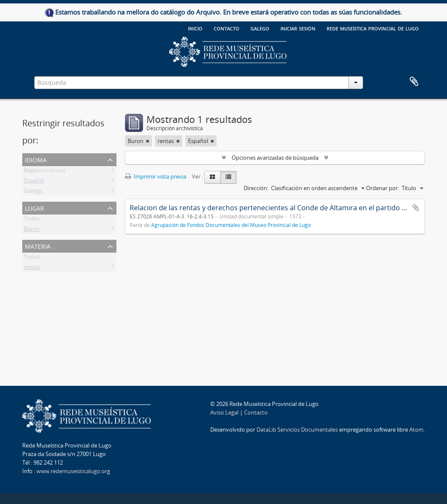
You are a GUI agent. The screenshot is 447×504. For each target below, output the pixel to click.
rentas (32, 268)
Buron (32, 230)
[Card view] (212, 177)
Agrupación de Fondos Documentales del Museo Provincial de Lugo (231, 225)
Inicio (195, 28)
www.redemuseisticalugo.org (73, 471)
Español (34, 182)
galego (260, 28)
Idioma (36, 159)
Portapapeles (414, 82)
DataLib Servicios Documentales (297, 429)
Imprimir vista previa (156, 176)
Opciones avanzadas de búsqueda (275, 158)
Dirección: (256, 188)
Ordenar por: (383, 188)
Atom (416, 429)
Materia (38, 246)
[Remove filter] (148, 141)
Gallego (33, 192)
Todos (32, 220)
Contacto (226, 28)
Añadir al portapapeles (416, 208)
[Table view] (228, 177)
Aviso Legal (224, 412)
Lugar (34, 207)
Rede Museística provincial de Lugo (373, 28)
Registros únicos (45, 172)
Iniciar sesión (298, 28)
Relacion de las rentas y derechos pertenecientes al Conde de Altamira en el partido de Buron (281, 208)
